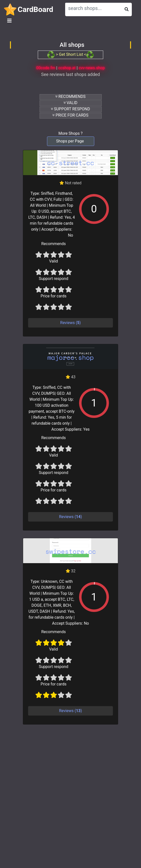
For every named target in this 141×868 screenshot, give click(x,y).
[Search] (93, 8)
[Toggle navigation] (9, 21)
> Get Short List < (70, 54)
